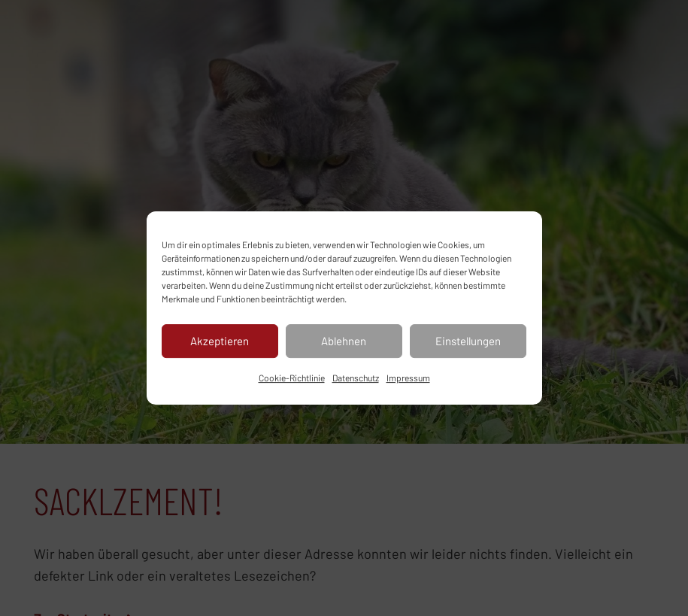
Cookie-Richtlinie (292, 378)
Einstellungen (468, 341)
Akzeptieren (220, 341)
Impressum (408, 378)
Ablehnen (344, 341)
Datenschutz (356, 378)
